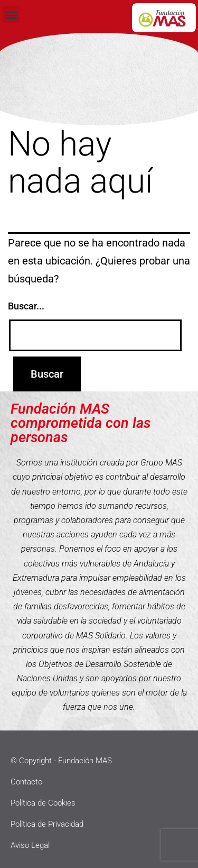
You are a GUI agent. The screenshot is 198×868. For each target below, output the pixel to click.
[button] (11, 15)
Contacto (26, 782)
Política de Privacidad (47, 824)
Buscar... (26, 306)
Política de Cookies (43, 803)
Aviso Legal (30, 845)
